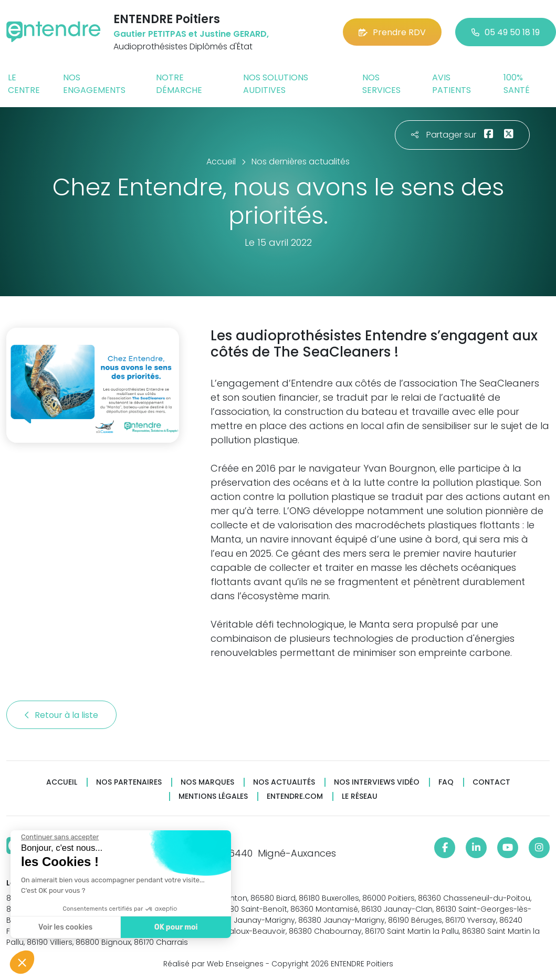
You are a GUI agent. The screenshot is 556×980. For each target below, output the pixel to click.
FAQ (446, 782)
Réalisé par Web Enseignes (213, 964)
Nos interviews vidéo (377, 782)
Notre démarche (179, 84)
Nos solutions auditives (276, 84)
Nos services (381, 84)
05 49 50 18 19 (506, 32)
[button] (22, 962)
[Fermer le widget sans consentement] (59, 837)
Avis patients (452, 84)
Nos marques (207, 782)
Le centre (24, 84)
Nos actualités (284, 782)
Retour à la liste (61, 715)
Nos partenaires (129, 782)
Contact (491, 782)
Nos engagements (94, 84)
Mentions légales (213, 796)
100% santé (517, 84)
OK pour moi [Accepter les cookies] (176, 927)
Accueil (62, 782)
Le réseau (360, 796)
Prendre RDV (392, 32)
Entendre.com (295, 796)
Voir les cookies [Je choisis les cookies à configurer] (65, 927)
